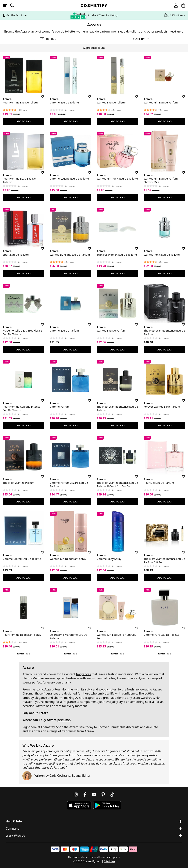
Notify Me (24, 654)
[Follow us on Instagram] (76, 794)
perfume (64, 720)
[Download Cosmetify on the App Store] (79, 805)
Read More (176, 32)
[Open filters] (47, 39)
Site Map (109, 861)
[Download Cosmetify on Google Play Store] (107, 805)
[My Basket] (182, 6)
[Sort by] (141, 39)
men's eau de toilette (126, 31)
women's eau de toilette (58, 31)
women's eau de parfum (93, 31)
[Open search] (14, 6)
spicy (89, 689)
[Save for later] (40, 94)
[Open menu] (6, 6)
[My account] (174, 6)
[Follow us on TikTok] (112, 794)
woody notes (108, 689)
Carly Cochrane (60, 776)
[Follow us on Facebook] (85, 794)
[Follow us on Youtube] (94, 794)
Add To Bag (23, 121)
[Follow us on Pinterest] (103, 794)
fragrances (83, 674)
